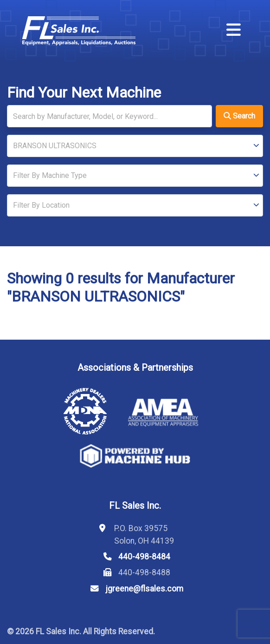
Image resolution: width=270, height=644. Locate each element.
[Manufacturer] (135, 146)
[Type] (135, 176)
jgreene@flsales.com (144, 589)
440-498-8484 (144, 557)
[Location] (135, 205)
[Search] (109, 116)
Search (239, 116)
